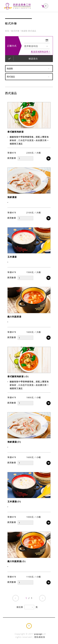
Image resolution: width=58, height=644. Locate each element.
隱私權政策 (40, 637)
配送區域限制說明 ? (41, 52)
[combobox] (37, 46)
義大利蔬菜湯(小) (16, 561)
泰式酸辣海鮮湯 (16, 132)
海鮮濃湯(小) (14, 442)
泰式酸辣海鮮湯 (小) (18, 377)
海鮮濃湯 (12, 197)
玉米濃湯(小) (14, 502)
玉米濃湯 (12, 257)
